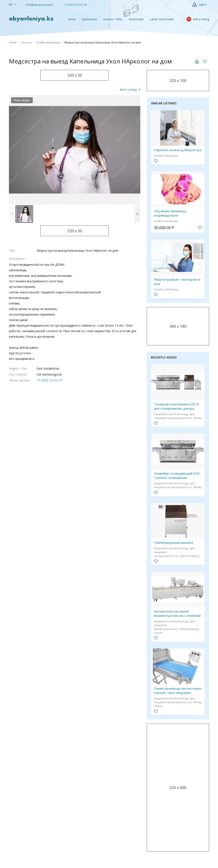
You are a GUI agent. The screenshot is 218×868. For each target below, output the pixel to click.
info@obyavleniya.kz (38, 5)
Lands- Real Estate (162, 19)
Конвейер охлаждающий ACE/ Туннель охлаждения (177, 475)
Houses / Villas (113, 19)
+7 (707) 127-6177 (49, 380)
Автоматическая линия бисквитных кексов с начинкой (177, 613)
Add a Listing (198, 19)
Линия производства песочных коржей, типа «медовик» (178, 690)
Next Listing (128, 89)
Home (72, 19)
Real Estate (136, 19)
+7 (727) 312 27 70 (74, 5)
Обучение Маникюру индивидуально (170, 213)
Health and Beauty (48, 42)
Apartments (90, 19)
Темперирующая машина (174, 542)
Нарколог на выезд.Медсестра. (178, 150)
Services (26, 42)
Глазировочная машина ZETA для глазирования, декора (176, 406)
